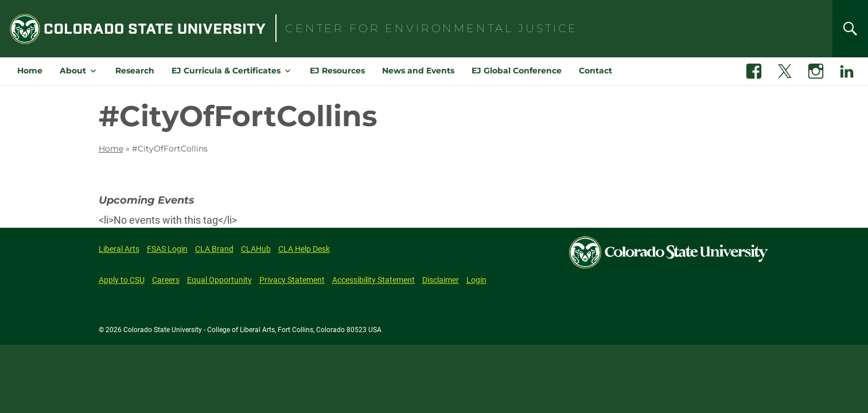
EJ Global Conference (517, 71)
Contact (595, 71)
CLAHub (256, 249)
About (73, 71)
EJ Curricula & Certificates (226, 71)
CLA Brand (214, 249)
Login (476, 280)
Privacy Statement (292, 280)
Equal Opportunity (219, 280)
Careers (166, 280)
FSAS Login (167, 249)
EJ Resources (337, 71)
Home (30, 71)
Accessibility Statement (373, 280)
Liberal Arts (119, 249)
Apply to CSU (122, 280)
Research (135, 71)
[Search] (850, 29)
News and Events (418, 71)
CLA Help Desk (304, 249)
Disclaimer (441, 280)
